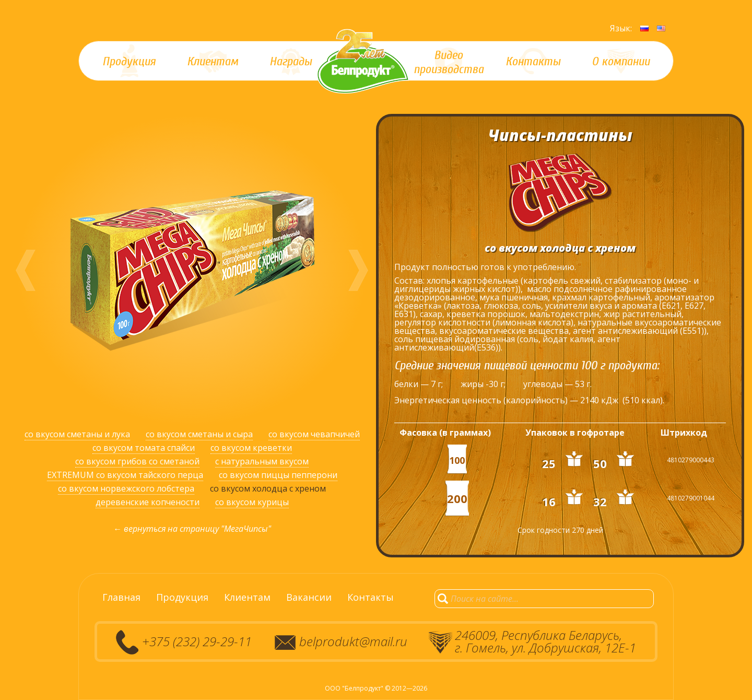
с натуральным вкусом (262, 461)
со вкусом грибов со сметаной (137, 461)
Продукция (182, 597)
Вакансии (309, 597)
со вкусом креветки (251, 448)
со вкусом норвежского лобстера (126, 488)
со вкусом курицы (252, 502)
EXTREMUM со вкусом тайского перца (125, 475)
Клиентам (247, 597)
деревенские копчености (148, 502)
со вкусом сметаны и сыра (199, 434)
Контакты (371, 597)
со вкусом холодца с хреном (268, 488)
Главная (121, 597)
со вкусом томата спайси (144, 448)
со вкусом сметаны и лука (77, 434)
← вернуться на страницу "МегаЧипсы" (192, 529)
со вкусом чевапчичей (314, 434)
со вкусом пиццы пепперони (278, 475)
